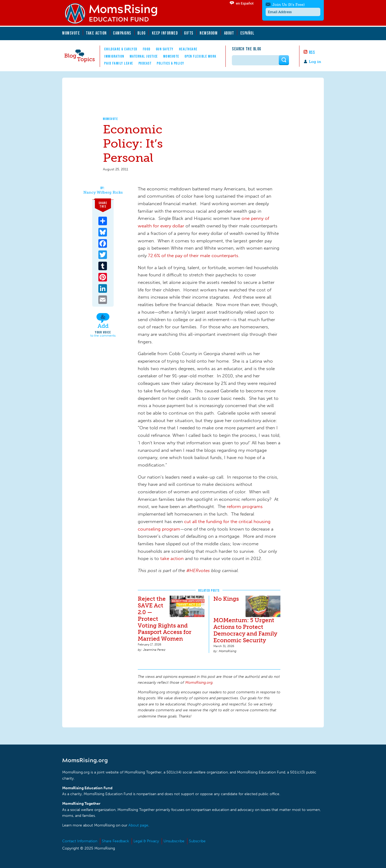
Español (248, 33)
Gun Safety (165, 49)
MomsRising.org (114, 13)
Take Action (96, 33)
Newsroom (209, 33)
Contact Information (80, 841)
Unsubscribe (174, 841)
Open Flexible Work (201, 56)
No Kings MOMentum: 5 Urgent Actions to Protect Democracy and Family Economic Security (245, 619)
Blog (142, 33)
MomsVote (71, 33)
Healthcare (188, 49)
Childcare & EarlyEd (121, 49)
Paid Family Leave (119, 63)
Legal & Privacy (146, 841)
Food (147, 49)
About (229, 33)
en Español (245, 3)
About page (138, 825)
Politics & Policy (171, 63)
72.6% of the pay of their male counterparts (193, 255)
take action (172, 558)
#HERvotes (198, 570)
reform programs (245, 506)
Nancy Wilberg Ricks (103, 193)
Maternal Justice (144, 56)
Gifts (189, 33)
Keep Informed (165, 33)
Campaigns (122, 33)
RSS (312, 52)
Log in (315, 62)
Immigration (114, 56)
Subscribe (197, 841)
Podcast (145, 63)
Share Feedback (115, 841)
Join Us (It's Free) (288, 5)
